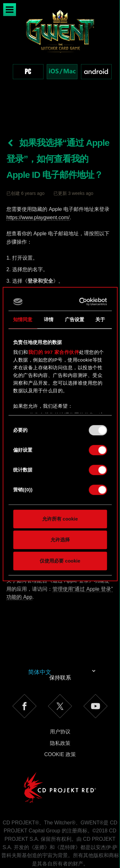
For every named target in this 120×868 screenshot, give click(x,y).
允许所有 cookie (60, 519)
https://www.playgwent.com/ (38, 191)
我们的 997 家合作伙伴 (54, 352)
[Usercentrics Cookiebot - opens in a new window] (81, 302)
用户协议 (60, 705)
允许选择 (60, 540)
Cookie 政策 (60, 727)
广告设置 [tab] (75, 319)
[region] (60, 51)
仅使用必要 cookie (60, 561)
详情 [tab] (49, 319)
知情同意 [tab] (23, 319)
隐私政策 (60, 716)
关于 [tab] (100, 319)
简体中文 (40, 645)
